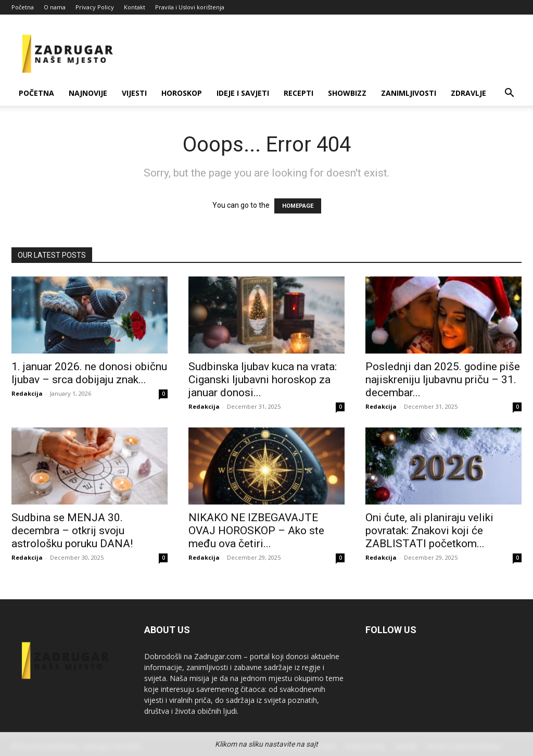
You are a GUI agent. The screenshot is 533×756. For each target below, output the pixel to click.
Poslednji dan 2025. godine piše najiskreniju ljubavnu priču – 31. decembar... (443, 380)
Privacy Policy (95, 7)
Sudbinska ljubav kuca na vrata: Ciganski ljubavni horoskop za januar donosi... (263, 380)
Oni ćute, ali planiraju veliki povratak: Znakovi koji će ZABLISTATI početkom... (429, 531)
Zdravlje (468, 93)
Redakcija (27, 393)
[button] (509, 94)
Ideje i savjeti (243, 93)
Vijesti (134, 93)
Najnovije (88, 93)
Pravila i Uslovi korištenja (190, 7)
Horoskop (182, 93)
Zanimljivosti (409, 93)
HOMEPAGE (298, 206)
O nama (55, 7)
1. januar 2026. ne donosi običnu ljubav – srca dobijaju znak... (89, 373)
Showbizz (347, 93)
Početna (23, 7)
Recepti (299, 93)
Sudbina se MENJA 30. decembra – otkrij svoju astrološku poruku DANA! (72, 531)
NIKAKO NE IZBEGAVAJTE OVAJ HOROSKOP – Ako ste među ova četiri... (256, 531)
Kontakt (135, 7)
